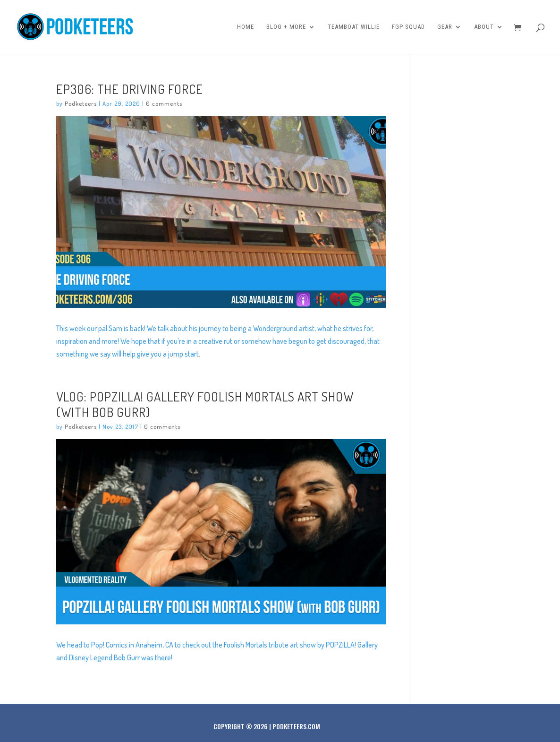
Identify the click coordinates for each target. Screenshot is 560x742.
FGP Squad (408, 27)
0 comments (164, 103)
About (484, 27)
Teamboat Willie (354, 27)
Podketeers (81, 103)
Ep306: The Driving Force (130, 89)
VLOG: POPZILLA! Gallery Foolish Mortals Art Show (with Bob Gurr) (205, 404)
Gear (445, 27)
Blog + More (286, 27)
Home (246, 27)
